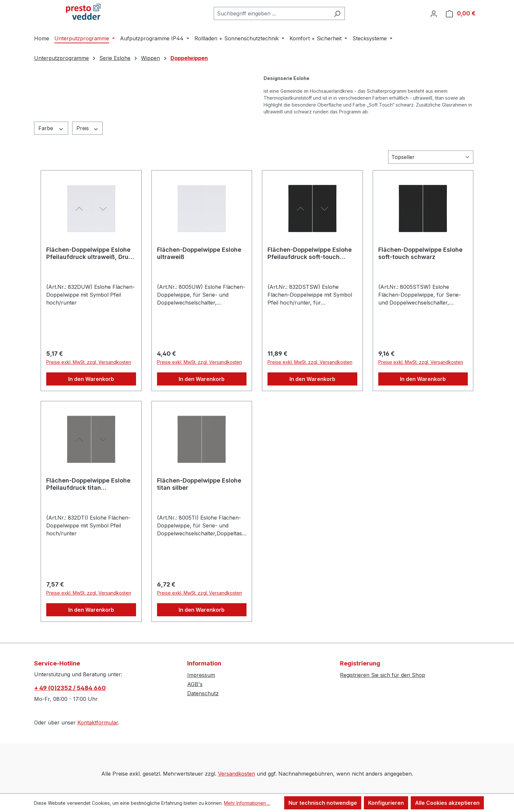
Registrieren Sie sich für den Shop (383, 675)
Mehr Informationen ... (247, 803)
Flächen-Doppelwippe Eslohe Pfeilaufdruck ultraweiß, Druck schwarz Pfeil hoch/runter (91, 253)
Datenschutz (203, 693)
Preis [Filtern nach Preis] (88, 128)
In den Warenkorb (91, 379)
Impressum (201, 675)
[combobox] (272, 13)
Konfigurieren (386, 803)
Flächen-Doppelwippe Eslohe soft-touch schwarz (420, 253)
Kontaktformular (98, 723)
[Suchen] (337, 13)
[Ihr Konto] (434, 13)
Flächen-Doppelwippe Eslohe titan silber (199, 484)
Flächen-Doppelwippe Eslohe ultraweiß (199, 253)
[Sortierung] (431, 157)
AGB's (195, 684)
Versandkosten (237, 774)
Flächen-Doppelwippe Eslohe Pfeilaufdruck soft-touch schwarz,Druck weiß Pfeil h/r (310, 253)
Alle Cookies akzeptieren (447, 803)
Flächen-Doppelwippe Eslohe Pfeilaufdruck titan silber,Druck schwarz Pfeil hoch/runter (88, 484)
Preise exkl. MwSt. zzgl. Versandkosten (89, 362)
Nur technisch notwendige (323, 803)
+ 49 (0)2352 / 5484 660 (70, 688)
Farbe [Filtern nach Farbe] (51, 128)
